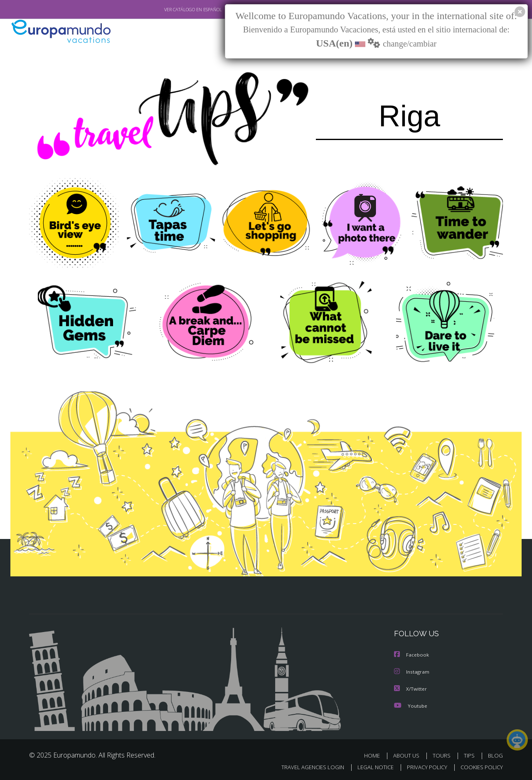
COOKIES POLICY (480, 766)
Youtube (411, 704)
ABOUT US (409, 754)
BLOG (495, 754)
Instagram (412, 671)
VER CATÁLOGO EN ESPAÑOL (174, 10)
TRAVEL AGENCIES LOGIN (305, 766)
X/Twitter (411, 688)
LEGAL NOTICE (370, 766)
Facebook (412, 654)
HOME (375, 754)
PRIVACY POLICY (423, 766)
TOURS (443, 754)
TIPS (470, 754)
